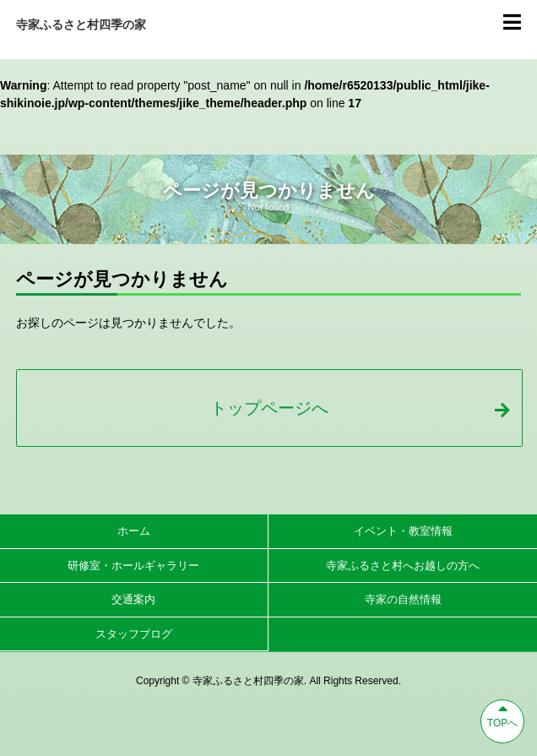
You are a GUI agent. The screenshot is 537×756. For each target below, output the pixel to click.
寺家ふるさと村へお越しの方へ (403, 566)
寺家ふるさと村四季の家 (81, 24)
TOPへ (502, 715)
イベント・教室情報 (403, 531)
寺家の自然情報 (403, 599)
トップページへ (360, 408)
